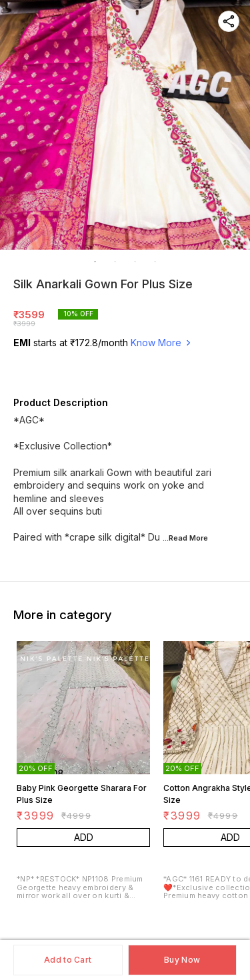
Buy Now (182, 960)
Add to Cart (68, 960)
